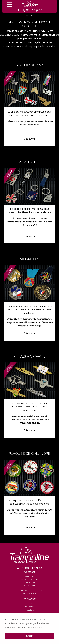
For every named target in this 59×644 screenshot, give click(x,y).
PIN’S (30, 603)
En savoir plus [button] (35, 628)
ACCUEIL (29, 16)
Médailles (30, 610)
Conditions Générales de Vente (30, 590)
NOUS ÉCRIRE (30, 586)
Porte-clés (29, 607)
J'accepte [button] (29, 636)
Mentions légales (29, 593)
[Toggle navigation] (29, 6)
